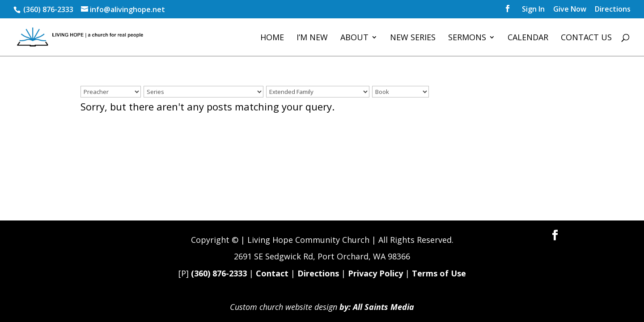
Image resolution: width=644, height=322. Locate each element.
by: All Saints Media (377, 307)
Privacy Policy (375, 273)
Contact (272, 273)
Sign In (533, 10)
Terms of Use (439, 273)
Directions (613, 10)
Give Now (570, 10)
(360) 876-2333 (219, 273)
